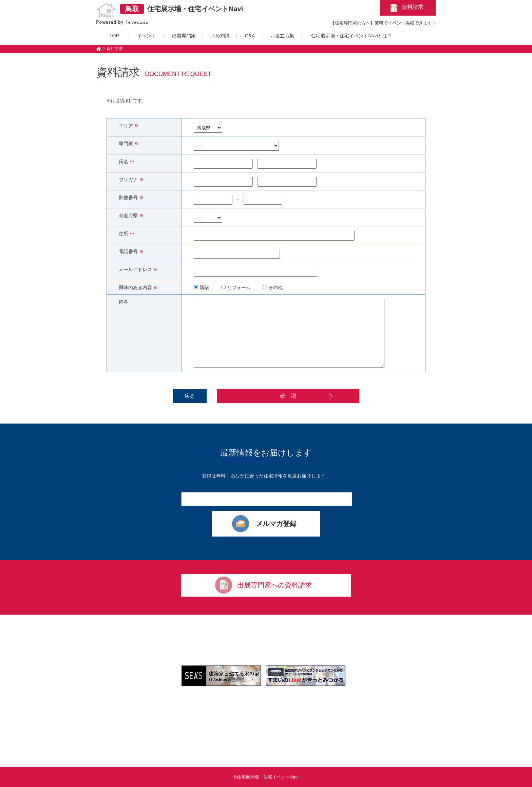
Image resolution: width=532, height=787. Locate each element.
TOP (114, 36)
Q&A (250, 36)
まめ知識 (220, 36)
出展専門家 (184, 36)
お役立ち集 (282, 36)
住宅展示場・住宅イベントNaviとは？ (351, 36)
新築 (201, 287)
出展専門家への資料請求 (274, 585)
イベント (147, 36)
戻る (190, 396)
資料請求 (413, 7)
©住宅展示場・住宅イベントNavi (266, 777)
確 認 (288, 396)
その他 (273, 287)
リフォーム (236, 287)
